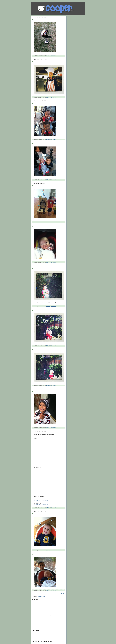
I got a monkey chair (41, 186)
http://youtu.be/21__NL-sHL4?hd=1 (41, 500)
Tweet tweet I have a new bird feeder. (47, 268)
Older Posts (63, 594)
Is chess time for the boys (43, 143)
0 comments (53, 56)
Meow (36, 391)
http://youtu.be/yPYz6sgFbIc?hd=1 (41, 505)
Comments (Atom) (41, 597)
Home (49, 594)
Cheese (36, 554)
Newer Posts (34, 594)
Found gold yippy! (40, 19)
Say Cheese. (38, 226)
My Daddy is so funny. (41, 513)
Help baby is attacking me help (44, 103)
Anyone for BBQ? (40, 61)
